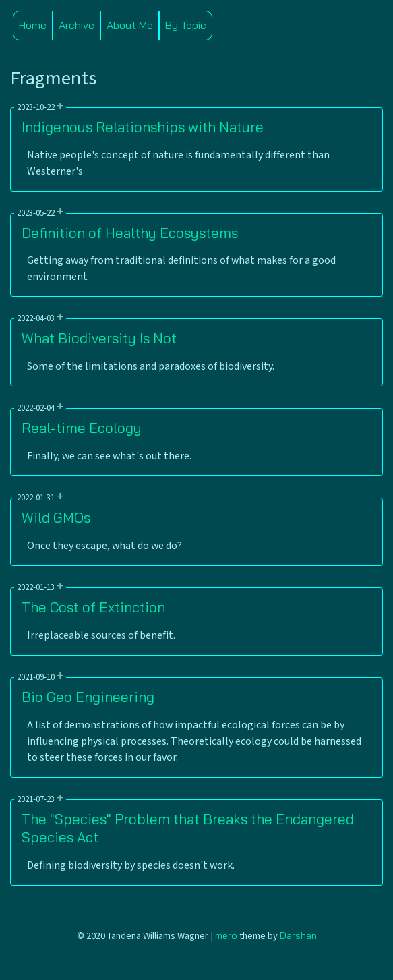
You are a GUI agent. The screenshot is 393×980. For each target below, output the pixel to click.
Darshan (298, 935)
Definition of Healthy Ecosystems (130, 233)
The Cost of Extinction (93, 607)
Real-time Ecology (82, 428)
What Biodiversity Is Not (99, 338)
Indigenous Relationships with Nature (143, 127)
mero (226, 935)
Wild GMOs (56, 517)
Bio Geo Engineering (88, 697)
